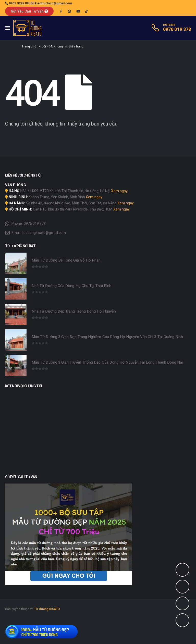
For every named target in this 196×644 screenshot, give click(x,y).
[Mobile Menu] (9, 28)
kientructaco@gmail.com (53, 3)
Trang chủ (29, 46)
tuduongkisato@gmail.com (44, 233)
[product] (16, 263)
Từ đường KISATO (47, 609)
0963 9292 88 (19, 3)
